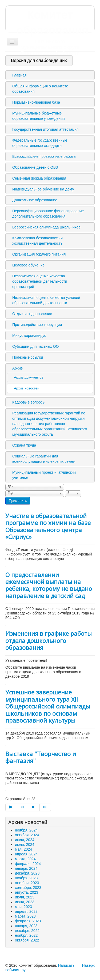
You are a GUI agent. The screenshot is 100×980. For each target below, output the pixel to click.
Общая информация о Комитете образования (40, 89)
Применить (18, 501)
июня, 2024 (25, 845)
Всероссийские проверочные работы (44, 156)
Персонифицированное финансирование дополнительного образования (48, 214)
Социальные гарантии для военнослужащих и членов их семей (44, 459)
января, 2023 (26, 926)
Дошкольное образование (35, 200)
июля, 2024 (25, 840)
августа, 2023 (27, 892)
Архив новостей (27, 388)
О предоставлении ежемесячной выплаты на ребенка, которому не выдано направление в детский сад (49, 585)
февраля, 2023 (28, 921)
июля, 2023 (25, 897)
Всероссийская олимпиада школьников (46, 227)
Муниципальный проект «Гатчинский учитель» (44, 475)
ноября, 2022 (26, 935)
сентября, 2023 (28, 888)
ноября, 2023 (26, 878)
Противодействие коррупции (37, 325)
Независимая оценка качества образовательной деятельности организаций (40, 281)
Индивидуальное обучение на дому (43, 189)
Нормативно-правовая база (36, 102)
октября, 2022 (27, 940)
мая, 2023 (23, 907)
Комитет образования (50, 32)
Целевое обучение (28, 265)
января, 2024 (26, 868)
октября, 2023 (27, 883)
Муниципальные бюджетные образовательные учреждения (39, 116)
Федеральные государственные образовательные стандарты (40, 143)
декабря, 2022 (27, 931)
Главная (19, 75)
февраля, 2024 (28, 864)
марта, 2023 (25, 916)
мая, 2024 (23, 849)
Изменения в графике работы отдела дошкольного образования (49, 640)
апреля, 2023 (26, 911)
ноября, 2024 (26, 830)
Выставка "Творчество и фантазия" (41, 757)
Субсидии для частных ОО (35, 346)
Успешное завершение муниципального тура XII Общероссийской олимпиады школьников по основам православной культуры (48, 706)
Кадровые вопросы (29, 402)
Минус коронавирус (29, 336)
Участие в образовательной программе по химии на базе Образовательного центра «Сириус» (48, 526)
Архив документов (29, 377)
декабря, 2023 (27, 873)
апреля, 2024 (26, 854)
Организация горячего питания (39, 254)
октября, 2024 (27, 835)
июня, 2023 (25, 902)
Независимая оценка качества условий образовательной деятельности (46, 300)
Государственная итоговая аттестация (45, 129)
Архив (17, 368)
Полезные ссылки (28, 357)
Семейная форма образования (39, 178)
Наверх (88, 965)
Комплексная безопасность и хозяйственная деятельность (37, 241)
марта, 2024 (25, 859)
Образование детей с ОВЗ (35, 167)
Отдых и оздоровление (32, 314)
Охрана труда (24, 445)
